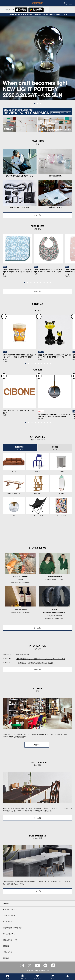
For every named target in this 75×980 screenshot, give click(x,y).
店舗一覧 (37, 745)
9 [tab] (51, 283)
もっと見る (38, 215)
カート (52, 977)
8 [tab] (47, 283)
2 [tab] (38, 103)
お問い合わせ (7, 952)
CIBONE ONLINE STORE (38, 5)
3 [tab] (40, 103)
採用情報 (6, 946)
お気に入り (37, 977)
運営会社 (6, 958)
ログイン (68, 977)
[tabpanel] (37, 58)
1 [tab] (35, 103)
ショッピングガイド (10, 916)
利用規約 (6, 903)
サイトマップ (7, 922)
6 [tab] (41, 283)
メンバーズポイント (10, 909)
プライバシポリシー (10, 934)
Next (66, 258)
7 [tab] (44, 283)
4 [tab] (34, 283)
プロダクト (23, 977)
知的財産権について (10, 940)
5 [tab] (38, 283)
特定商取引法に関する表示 (12, 928)
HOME (7, 977)
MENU (71, 3)
